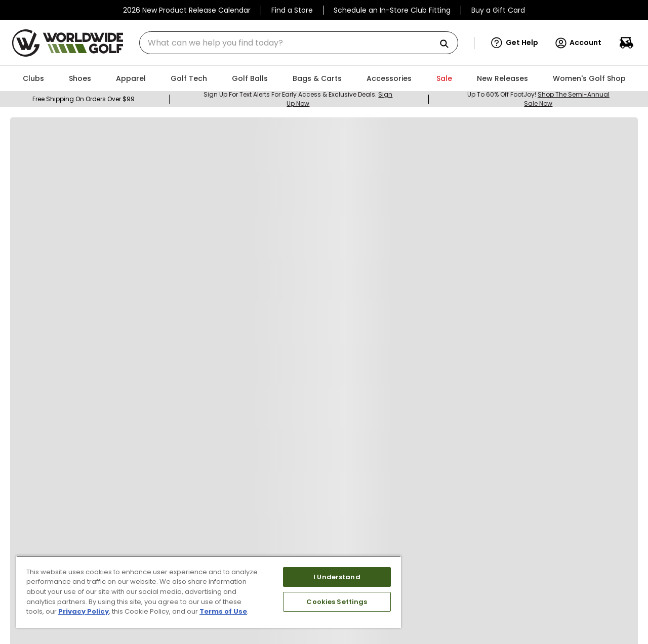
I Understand (337, 577)
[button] (515, 43)
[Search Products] (448, 44)
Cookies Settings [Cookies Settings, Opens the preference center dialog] (337, 602)
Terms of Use (223, 611)
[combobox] (299, 43)
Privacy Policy (84, 611)
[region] (209, 592)
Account (578, 43)
